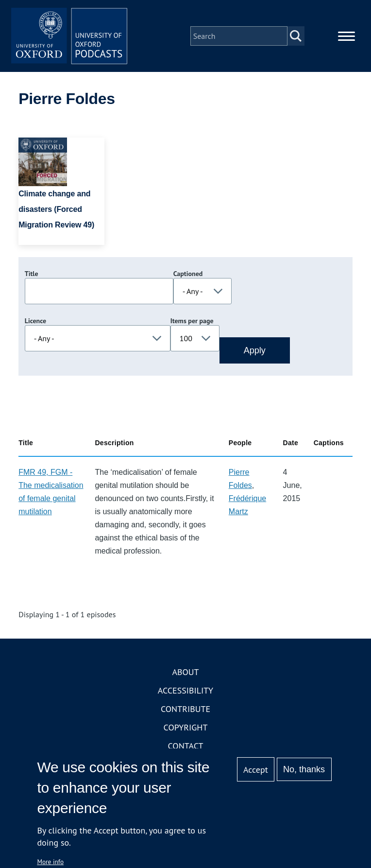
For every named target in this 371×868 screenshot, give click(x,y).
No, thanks (304, 769)
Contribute (185, 709)
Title (32, 274)
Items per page (192, 321)
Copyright (186, 728)
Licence (35, 321)
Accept (256, 770)
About (185, 672)
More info (50, 862)
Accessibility (185, 691)
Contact (186, 746)
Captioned (188, 274)
